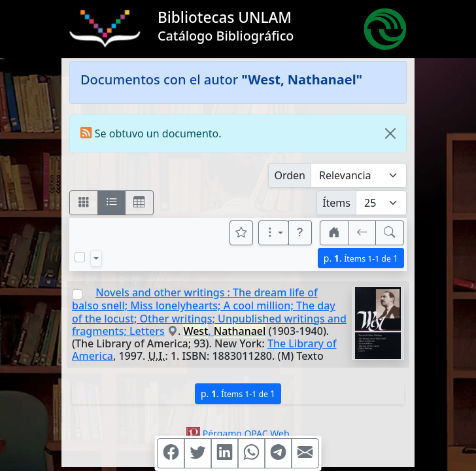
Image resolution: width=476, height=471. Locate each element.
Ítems (336, 203)
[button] (300, 233)
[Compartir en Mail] (305, 453)
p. (361, 258)
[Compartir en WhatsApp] (252, 453)
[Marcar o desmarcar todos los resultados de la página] (80, 257)
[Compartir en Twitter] (198, 453)
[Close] (390, 133)
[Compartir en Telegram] (279, 453)
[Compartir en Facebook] (171, 453)
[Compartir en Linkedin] (225, 453)
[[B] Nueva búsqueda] (390, 233)
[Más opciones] (274, 233)
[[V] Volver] (362, 233)
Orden (290, 175)
